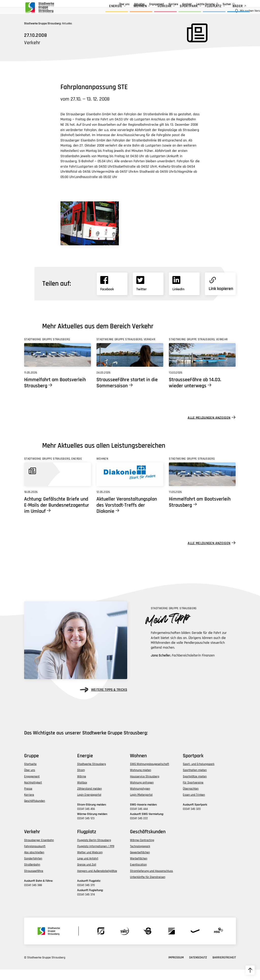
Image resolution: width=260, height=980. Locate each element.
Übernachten (191, 799)
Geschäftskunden (154, 4)
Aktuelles (115, 4)
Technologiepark (140, 857)
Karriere (173, 4)
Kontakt (187, 4)
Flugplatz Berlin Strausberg (94, 851)
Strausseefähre (34, 881)
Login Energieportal (89, 805)
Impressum (176, 968)
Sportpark (177, 12)
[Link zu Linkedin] (184, 294)
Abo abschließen (34, 863)
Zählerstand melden (90, 799)
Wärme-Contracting (142, 851)
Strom (81, 781)
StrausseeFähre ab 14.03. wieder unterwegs (195, 393)
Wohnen (128, 12)
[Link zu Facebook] (112, 294)
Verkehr (153, 12)
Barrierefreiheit (224, 968)
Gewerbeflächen (140, 863)
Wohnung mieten (141, 781)
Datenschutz (198, 968)
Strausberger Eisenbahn (39, 851)
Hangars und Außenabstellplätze (97, 881)
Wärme (82, 787)
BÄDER (226, 12)
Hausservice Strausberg (145, 787)
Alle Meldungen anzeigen (209, 428)
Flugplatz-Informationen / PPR (96, 857)
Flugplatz (201, 12)
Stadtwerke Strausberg (92, 774)
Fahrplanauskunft (35, 857)
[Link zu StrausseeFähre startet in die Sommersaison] (130, 365)
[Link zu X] (148, 294)
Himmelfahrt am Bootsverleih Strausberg (55, 393)
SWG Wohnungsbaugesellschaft (150, 774)
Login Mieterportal (141, 805)
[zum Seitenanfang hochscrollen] (250, 970)
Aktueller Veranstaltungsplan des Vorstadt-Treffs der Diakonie (127, 516)
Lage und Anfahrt (88, 869)
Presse (28, 799)
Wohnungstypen (140, 799)
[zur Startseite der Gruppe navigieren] (39, 9)
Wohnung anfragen (142, 793)
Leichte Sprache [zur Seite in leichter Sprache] (205, 4)
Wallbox (82, 793)
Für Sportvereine (193, 793)
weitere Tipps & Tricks (103, 700)
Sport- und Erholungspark (199, 774)
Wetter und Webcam (90, 863)
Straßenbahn (32, 875)
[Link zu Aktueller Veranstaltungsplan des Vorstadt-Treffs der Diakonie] (130, 485)
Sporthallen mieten (195, 781)
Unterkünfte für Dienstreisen (148, 887)
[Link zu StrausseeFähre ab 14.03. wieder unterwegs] (202, 365)
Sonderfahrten (33, 869)
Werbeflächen (139, 869)
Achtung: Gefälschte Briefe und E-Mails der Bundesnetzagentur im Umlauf (57, 516)
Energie (104, 12)
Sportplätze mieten (195, 787)
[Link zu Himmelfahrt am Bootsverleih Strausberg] (58, 365)
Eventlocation (138, 875)
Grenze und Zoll (87, 875)
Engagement (132, 4)
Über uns (100, 4)
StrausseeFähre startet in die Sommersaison (127, 393)
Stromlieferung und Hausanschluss (151, 881)
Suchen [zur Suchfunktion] (227, 4)
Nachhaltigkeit (33, 793)
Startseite (30, 774)
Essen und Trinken (194, 805)
